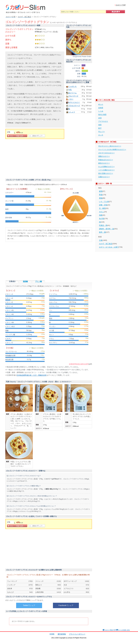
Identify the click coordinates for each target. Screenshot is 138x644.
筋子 (100, 128)
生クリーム (73, 93)
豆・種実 (102, 208)
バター (71, 99)
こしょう (72, 112)
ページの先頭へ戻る (124, 630)
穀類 (101, 191)
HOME (52, 634)
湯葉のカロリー (104, 156)
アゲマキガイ (103, 121)
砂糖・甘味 (103, 205)
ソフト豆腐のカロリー (106, 170)
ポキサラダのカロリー (106, 153)
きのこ (102, 212)
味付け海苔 (102, 115)
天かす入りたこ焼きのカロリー (110, 146)
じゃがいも (73, 86)
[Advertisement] (26, 159)
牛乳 (70, 90)
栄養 (7, 44)
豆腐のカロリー (104, 177)
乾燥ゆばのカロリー (106, 160)
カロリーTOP (121, 5)
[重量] (10, 132)
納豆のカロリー (104, 163)
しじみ (101, 111)
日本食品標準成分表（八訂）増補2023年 (32, 375)
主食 (101, 240)
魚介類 (102, 219)
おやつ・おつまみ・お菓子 (109, 247)
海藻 (101, 215)
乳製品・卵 (103, 225)
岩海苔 (101, 108)
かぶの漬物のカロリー (106, 167)
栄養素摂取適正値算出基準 (79, 364)
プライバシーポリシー (77, 634)
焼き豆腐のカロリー (106, 173)
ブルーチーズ (73, 96)
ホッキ (101, 135)
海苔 (100, 125)
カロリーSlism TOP (110, 630)
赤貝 (100, 118)
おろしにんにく (74, 102)
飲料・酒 (102, 232)
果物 (101, 198)
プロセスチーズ (74, 106)
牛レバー (102, 132)
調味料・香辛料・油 (106, 229)
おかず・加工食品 (106, 244)
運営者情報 (62, 634)
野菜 (101, 195)
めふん (101, 104)
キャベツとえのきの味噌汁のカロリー (112, 150)
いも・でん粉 (104, 202)
